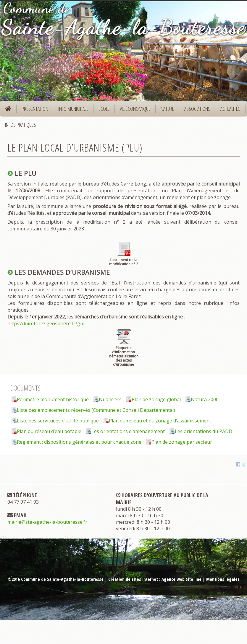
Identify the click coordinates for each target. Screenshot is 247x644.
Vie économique (133, 111)
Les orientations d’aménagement (128, 431)
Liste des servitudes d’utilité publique (58, 421)
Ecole (102, 111)
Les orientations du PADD (204, 431)
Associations (197, 109)
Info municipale (71, 111)
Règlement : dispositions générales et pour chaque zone (79, 442)
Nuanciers (110, 399)
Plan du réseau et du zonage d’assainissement (160, 421)
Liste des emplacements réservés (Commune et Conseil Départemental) (96, 410)
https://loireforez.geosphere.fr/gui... (47, 323)
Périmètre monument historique (53, 399)
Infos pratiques (19, 127)
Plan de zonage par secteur (182, 442)
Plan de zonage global (156, 399)
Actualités (230, 109)
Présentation (33, 111)
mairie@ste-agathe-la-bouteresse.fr (47, 522)
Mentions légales (223, 579)
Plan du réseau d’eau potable (49, 431)
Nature (166, 111)
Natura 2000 (205, 399)
